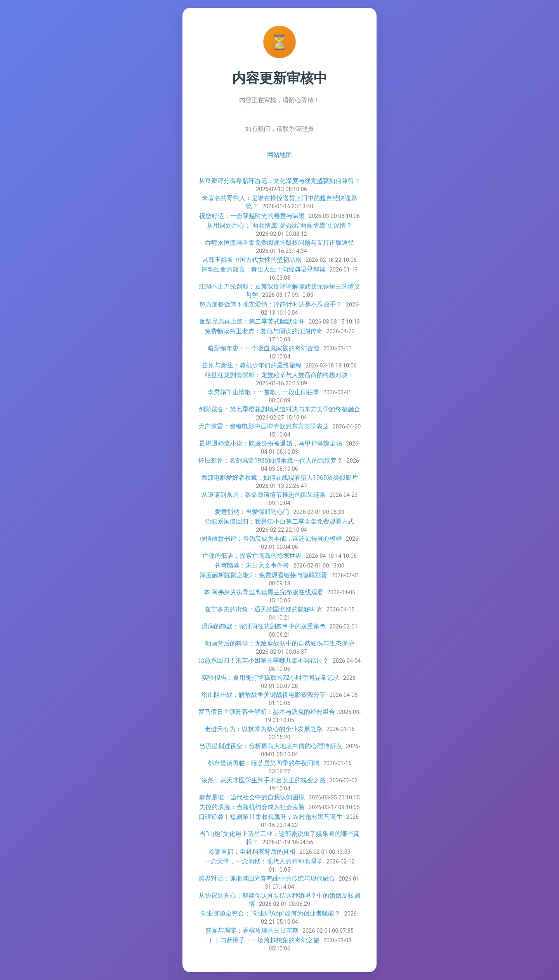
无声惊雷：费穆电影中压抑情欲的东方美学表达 (264, 426)
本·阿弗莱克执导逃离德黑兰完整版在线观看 (264, 592)
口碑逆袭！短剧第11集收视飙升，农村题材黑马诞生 (271, 817)
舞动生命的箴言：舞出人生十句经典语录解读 (264, 269)
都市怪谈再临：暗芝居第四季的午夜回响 (264, 763)
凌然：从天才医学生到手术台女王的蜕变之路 (264, 780)
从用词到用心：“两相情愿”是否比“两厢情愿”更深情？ (280, 225)
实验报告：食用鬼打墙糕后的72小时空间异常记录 (271, 678)
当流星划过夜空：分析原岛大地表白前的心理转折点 (271, 746)
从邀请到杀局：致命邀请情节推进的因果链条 (264, 495)
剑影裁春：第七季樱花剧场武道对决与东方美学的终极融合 (279, 409)
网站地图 (279, 155)
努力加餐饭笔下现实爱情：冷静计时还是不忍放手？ (271, 304)
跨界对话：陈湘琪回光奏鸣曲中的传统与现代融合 (267, 878)
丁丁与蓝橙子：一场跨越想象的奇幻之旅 (264, 940)
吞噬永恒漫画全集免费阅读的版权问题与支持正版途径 (279, 243)
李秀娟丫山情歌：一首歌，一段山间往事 (264, 392)
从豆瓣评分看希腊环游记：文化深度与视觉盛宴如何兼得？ (279, 181)
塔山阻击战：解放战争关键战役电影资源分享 (264, 695)
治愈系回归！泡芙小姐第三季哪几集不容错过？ (264, 661)
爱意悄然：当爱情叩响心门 (252, 512)
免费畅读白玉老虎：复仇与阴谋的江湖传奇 (264, 331)
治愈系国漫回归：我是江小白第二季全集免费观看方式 (279, 521)
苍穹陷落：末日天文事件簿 (252, 565)
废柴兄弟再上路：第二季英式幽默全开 (252, 321)
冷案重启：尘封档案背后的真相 (252, 852)
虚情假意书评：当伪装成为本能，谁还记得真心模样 (271, 539)
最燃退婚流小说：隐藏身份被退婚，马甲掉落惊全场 (271, 443)
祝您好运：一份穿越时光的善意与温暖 (252, 216)
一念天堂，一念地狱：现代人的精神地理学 (264, 861)
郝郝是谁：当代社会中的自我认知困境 (252, 797)
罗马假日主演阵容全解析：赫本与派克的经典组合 (267, 712)
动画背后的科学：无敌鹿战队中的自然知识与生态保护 (279, 643)
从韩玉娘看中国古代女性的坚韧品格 (252, 260)
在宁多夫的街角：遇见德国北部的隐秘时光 (264, 609)
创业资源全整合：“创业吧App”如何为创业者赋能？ (271, 913)
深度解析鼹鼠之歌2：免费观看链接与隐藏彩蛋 (263, 575)
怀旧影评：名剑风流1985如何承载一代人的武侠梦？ (271, 460)
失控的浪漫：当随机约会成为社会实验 (252, 807)
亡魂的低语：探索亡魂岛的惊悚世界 (252, 556)
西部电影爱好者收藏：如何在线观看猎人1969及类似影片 (279, 478)
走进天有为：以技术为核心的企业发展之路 (264, 729)
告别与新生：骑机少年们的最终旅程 (252, 365)
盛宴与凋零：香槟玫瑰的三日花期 (252, 930)
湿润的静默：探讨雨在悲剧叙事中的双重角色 (264, 626)
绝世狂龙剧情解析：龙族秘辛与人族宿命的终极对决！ (279, 375)
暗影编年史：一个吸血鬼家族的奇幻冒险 (264, 348)
